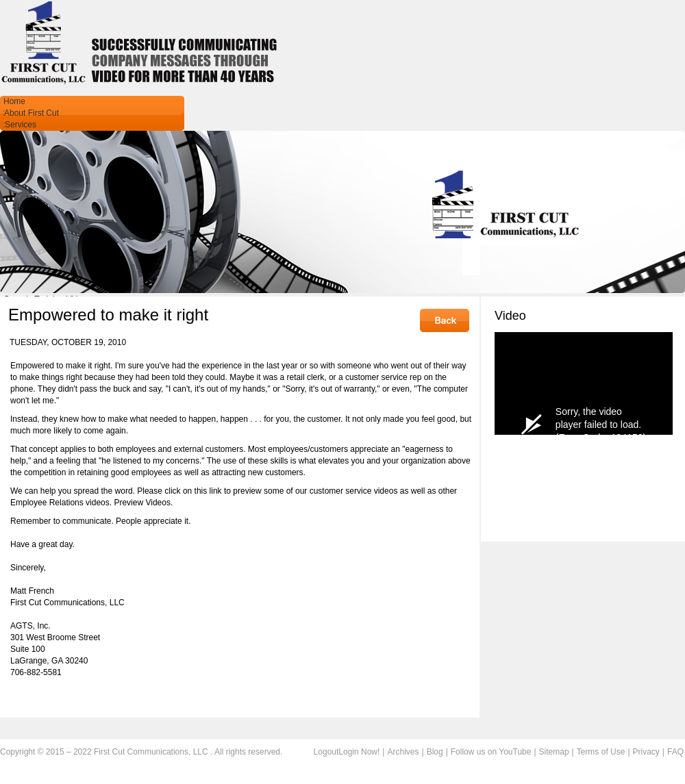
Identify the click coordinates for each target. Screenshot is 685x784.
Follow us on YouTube (491, 752)
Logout (326, 752)
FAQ (675, 752)
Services (21, 125)
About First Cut (32, 113)
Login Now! (359, 752)
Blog (435, 752)
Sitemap (554, 752)
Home (14, 101)
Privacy (646, 752)
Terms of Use (601, 752)
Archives (403, 752)
